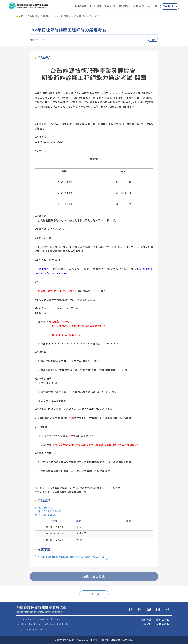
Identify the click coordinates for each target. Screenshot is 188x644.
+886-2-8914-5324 (59, 624)
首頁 (21, 16)
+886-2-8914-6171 (31, 624)
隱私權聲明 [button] (163, 620)
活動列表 (45, 16)
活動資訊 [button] (138, 6)
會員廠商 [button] (109, 6)
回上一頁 (94, 594)
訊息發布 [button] (94, 6)
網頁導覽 (146, 620)
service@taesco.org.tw (34, 630)
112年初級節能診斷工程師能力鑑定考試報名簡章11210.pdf (71, 557)
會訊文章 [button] (123, 6)
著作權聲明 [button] (163, 624)
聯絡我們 (169, 6)
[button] (149, 7)
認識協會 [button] (80, 6)
